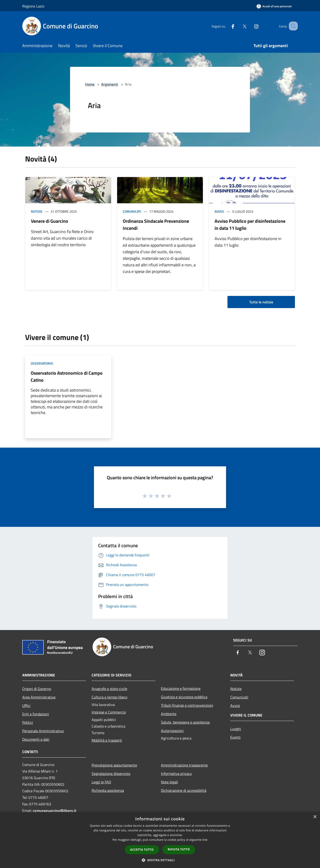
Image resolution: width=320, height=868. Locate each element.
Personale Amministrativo (43, 731)
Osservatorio (42, 363)
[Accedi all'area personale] (274, 6)
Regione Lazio (33, 6)
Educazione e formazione (181, 688)
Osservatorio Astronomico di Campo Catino (67, 376)
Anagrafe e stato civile (109, 689)
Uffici (26, 706)
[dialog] (160, 840)
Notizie (37, 211)
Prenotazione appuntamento (114, 765)
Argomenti (110, 84)
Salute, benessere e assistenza (185, 722)
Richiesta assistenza (108, 790)
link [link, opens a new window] (205, 840)
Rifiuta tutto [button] (179, 849)
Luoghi (236, 729)
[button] (160, 860)
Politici (28, 722)
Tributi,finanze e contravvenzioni (187, 705)
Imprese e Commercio (109, 712)
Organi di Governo (37, 689)
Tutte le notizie (261, 302)
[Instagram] (250, 26)
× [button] (315, 817)
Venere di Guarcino (50, 221)
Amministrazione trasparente (184, 765)
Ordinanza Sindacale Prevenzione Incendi (156, 225)
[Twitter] (239, 26)
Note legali (169, 782)
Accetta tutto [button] (142, 850)
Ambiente (169, 714)
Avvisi (219, 211)
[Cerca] (292, 26)
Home (90, 84)
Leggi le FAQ (101, 782)
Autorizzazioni (172, 731)
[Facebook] (227, 26)
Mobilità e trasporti (107, 740)
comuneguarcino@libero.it (55, 811)
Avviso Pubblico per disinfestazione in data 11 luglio (250, 225)
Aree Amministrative (39, 697)
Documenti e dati (36, 739)
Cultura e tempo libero (109, 697)
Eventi (235, 737)
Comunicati (132, 211)
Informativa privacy (176, 774)
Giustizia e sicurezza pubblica (184, 697)
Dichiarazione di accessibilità (184, 790)
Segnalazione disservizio (111, 774)
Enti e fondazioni (36, 714)
